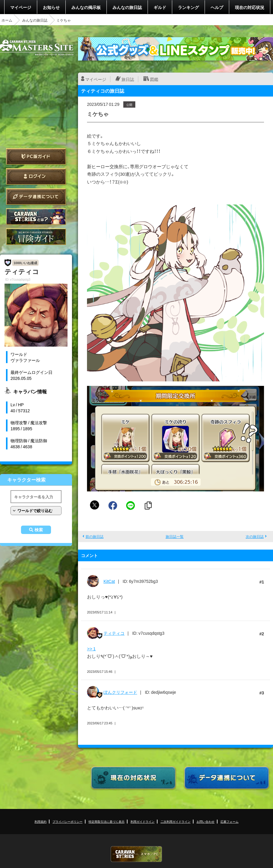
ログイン (36, 176)
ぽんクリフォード (120, 692)
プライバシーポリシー (67, 821)
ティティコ (114, 633)
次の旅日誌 (255, 536)
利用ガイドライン (142, 821)
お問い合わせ (205, 821)
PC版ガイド (36, 156)
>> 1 (91, 649)
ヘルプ (217, 7)
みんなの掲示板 (86, 7)
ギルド (160, 7)
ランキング (188, 7)
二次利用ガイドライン (175, 821)
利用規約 (40, 821)
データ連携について (36, 197)
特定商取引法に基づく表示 (106, 821)
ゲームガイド (36, 237)
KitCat (109, 581)
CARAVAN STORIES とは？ (36, 217)
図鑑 (154, 79)
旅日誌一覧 (175, 536)
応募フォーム (229, 821)
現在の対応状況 (250, 7)
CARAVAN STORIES (136, 854)
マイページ (21, 7)
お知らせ (51, 7)
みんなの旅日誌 (127, 7)
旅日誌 (128, 79)
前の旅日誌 (94, 536)
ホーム (7, 20)
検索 (39, 530)
